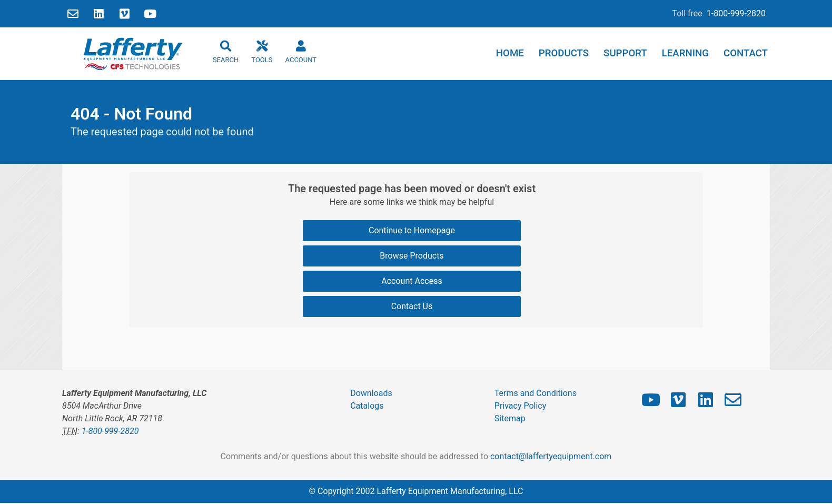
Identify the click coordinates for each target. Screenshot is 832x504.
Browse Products (412, 256)
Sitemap (510, 418)
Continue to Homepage (412, 230)
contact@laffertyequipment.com (551, 456)
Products (564, 53)
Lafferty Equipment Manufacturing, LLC (450, 491)
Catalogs (367, 406)
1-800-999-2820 (736, 13)
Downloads (371, 393)
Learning (685, 53)
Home (510, 53)
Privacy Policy (521, 406)
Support (625, 53)
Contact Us (412, 306)
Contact (746, 53)
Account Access (412, 281)
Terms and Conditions (536, 393)
